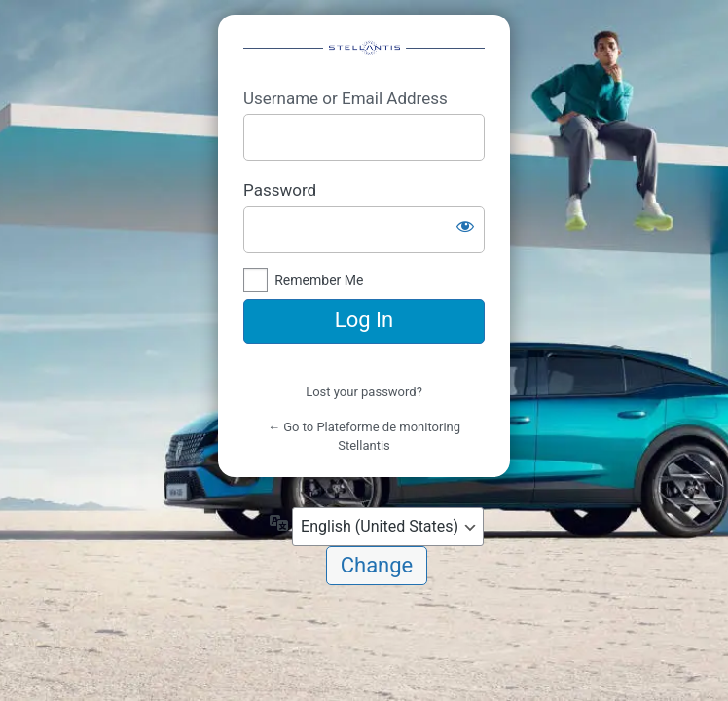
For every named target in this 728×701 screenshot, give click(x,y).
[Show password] (465, 226)
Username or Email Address (346, 98)
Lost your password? (364, 392)
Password (280, 190)
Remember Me (319, 280)
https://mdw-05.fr (364, 51)
